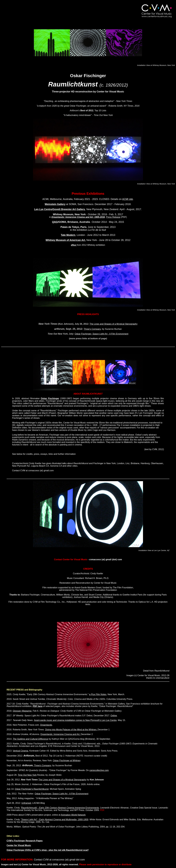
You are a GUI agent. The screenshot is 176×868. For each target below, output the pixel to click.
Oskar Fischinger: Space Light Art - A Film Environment (101, 334)
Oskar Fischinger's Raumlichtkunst (32, 789)
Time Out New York (27, 775)
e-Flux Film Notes (98, 694)
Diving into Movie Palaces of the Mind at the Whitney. (71, 730)
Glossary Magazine (22, 711)
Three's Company (92, 329)
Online (114, 716)
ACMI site (128, 199)
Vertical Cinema (20, 751)
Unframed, (27, 803)
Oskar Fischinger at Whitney (67, 761)
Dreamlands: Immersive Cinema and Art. (61, 734)
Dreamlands (46, 725)
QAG (55, 222)
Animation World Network (73, 815)
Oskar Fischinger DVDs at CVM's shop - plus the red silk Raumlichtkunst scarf (48, 850)
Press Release (113, 217)
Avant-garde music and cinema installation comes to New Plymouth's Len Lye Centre (75, 720)
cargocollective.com (99, 770)
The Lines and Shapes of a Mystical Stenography (114, 324)
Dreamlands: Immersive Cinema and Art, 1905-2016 (78, 217)
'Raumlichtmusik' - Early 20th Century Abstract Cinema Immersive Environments (60, 808)
